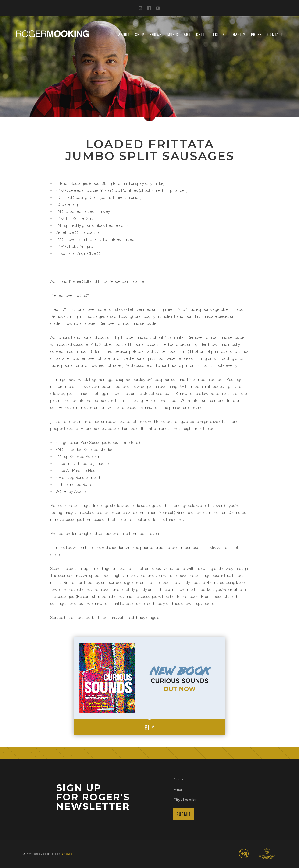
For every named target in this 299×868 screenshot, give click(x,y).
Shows (156, 35)
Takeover (66, 854)
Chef (201, 35)
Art (187, 35)
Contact (275, 35)
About (124, 35)
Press (256, 35)
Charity (238, 35)
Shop (140, 35)
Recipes (218, 35)
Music (173, 35)
